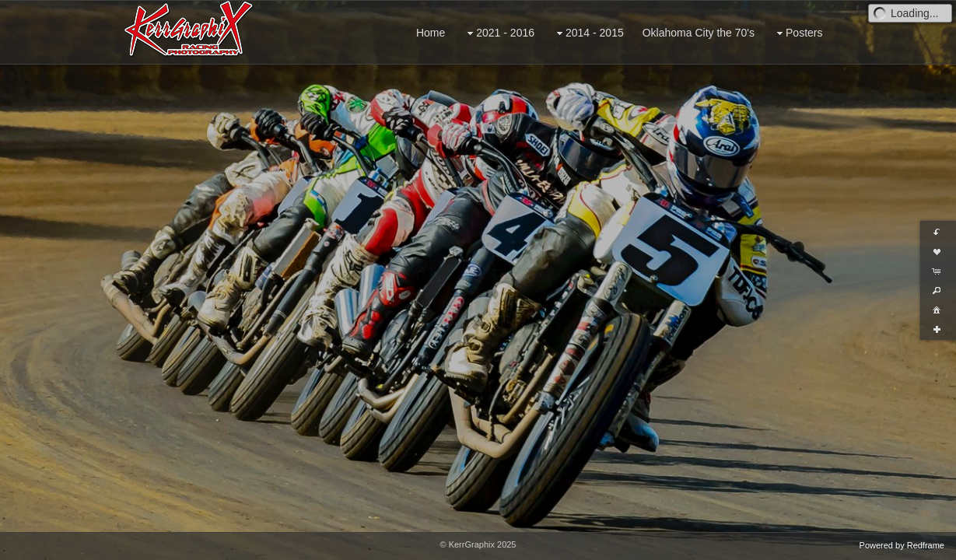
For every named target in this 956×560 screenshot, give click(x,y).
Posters (798, 33)
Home (431, 33)
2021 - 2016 (499, 33)
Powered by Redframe (902, 545)
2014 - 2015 (588, 33)
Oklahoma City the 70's (699, 33)
